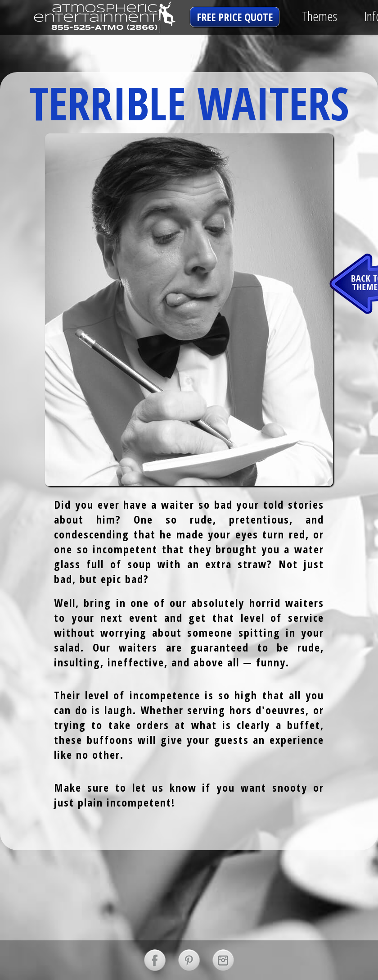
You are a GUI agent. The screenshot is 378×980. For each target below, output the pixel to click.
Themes (319, 16)
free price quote (235, 17)
